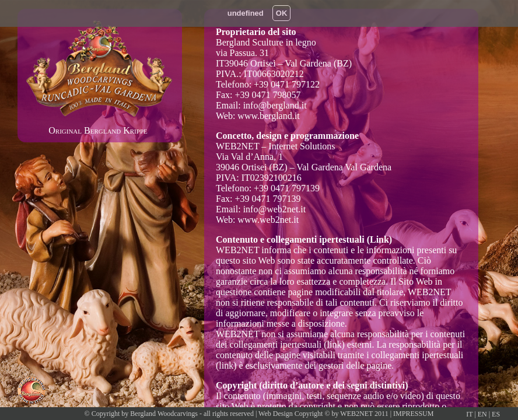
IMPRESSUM (413, 414)
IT (469, 414)
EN (482, 414)
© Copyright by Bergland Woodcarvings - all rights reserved (169, 414)
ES (496, 414)
